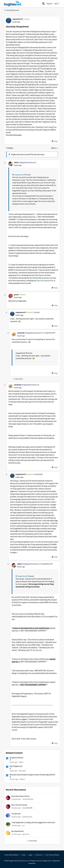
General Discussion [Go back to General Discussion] (11, 10)
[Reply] (55, 141)
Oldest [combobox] (55, 148)
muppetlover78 (20, 175)
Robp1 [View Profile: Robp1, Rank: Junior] (21, 762)
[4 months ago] (16, 808)
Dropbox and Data (16, 758)
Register (50, 4)
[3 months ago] (16, 799)
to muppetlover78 (49, 333)
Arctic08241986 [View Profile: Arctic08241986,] (27, 808)
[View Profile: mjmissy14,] (8, 833)
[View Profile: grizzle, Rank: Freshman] (11, 296)
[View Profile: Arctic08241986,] (8, 807)
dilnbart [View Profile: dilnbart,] (22, 779)
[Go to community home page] (13, 4)
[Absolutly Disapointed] (18, 165)
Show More (18, 379)
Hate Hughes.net (16, 766)
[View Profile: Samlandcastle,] (8, 815)
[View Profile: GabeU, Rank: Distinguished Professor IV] (11, 164)
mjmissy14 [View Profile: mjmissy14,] (26, 834)
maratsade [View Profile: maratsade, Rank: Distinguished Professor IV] (21, 333)
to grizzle (36, 312)
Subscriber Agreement (45, 281)
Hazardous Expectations (20, 796)
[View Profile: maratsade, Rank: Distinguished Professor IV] (14, 334)
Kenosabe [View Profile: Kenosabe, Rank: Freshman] (22, 771)
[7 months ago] (16, 826)
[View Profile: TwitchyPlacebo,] (8, 798)
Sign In (57, 4)
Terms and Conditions (12, 855)
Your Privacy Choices (53, 855)
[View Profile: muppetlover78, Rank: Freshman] (9, 20)
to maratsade (38, 474)
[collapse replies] (5, 163)
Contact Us (39, 855)
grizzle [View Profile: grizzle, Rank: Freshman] (16, 295)
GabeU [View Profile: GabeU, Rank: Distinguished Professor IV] (16, 162)
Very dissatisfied (17, 831)
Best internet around (19, 805)
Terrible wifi (16, 814)
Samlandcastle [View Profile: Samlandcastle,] (27, 817)
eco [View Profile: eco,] (23, 825)
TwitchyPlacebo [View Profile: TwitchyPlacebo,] (28, 799)
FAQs (24, 855)
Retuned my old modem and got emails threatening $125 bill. (32, 775)
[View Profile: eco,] (8, 824)
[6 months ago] (16, 817)
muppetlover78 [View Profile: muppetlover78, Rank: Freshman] (17, 19)
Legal (30, 855)
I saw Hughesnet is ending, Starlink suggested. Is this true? (33, 823)
